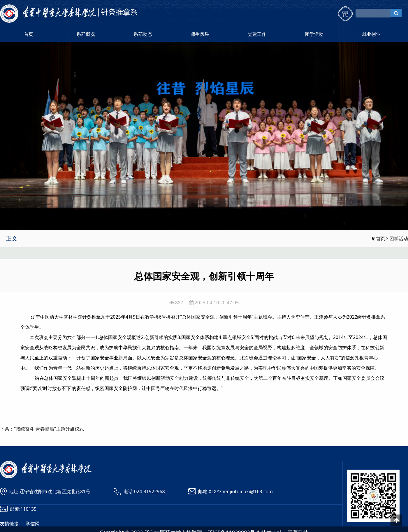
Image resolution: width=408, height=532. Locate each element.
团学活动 (314, 34)
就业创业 (371, 34)
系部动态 (143, 34)
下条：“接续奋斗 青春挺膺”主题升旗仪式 (42, 429)
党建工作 (257, 34)
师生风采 (200, 34)
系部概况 (86, 34)
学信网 (33, 524)
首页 (29, 34)
